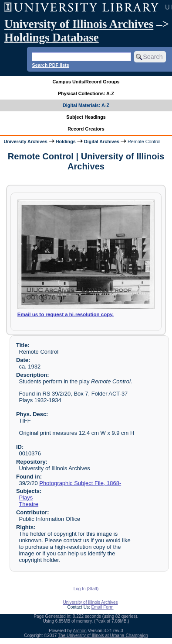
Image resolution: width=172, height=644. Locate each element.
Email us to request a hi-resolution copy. (66, 314)
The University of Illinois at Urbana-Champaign (103, 635)
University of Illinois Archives (79, 24)
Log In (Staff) (86, 589)
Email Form (102, 607)
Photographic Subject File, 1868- (80, 483)
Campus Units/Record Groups (86, 82)
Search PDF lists (50, 65)
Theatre (29, 504)
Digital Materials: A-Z (86, 105)
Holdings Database (52, 38)
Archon (80, 631)
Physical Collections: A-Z (86, 93)
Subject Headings (86, 117)
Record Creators (86, 129)
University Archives (25, 141)
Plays (26, 498)
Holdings (66, 141)
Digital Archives (102, 141)
